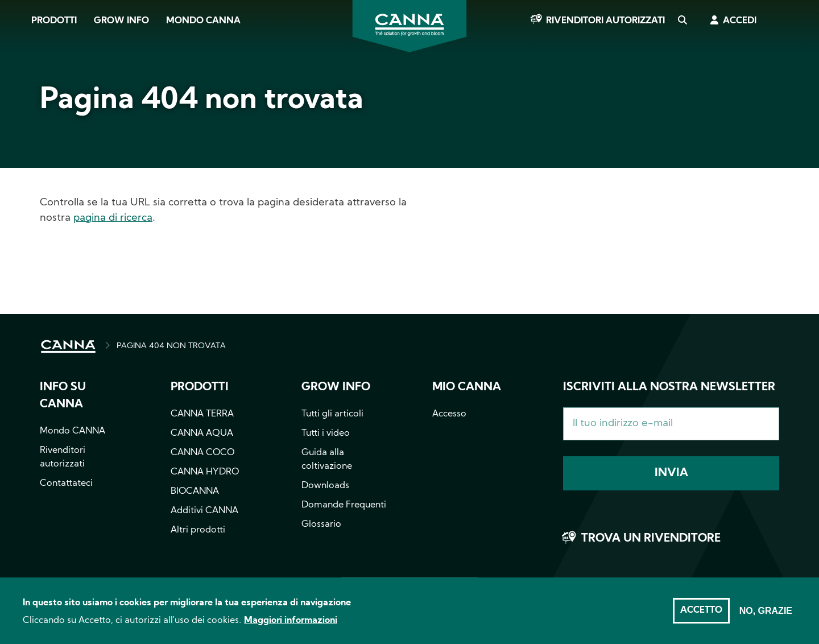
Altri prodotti (198, 530)
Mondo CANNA (203, 21)
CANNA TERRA (202, 414)
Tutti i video (326, 434)
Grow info (336, 387)
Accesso (449, 414)
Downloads (325, 486)
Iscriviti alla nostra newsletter (669, 387)
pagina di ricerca (113, 218)
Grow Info (121, 21)
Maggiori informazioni (291, 626)
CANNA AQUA (202, 434)
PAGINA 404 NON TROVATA (171, 346)
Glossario (321, 525)
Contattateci (66, 484)
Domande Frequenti (344, 505)
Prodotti (54, 21)
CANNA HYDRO (205, 472)
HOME (68, 346)
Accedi (740, 21)
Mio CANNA (467, 387)
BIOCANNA (195, 492)
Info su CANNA (63, 396)
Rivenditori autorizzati (605, 21)
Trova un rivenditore (651, 539)
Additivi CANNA (204, 511)
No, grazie (766, 616)
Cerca (682, 21)
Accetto (701, 616)
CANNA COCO (202, 453)
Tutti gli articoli (332, 414)
